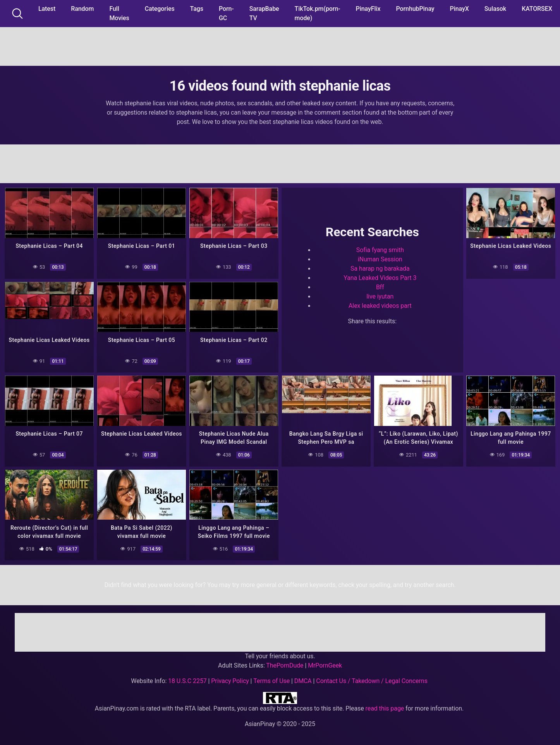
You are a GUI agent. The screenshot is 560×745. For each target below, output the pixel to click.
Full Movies (119, 13)
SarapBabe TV (264, 13)
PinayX (460, 9)
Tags (197, 9)
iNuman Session (380, 259)
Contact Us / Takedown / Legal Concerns (372, 680)
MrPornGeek (325, 665)
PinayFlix (368, 9)
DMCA (303, 680)
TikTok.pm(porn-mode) (318, 13)
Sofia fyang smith (380, 250)
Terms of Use (271, 680)
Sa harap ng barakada (380, 269)
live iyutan (380, 296)
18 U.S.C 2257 (187, 680)
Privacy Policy (230, 680)
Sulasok (495, 9)
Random (82, 9)
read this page (385, 708)
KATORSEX (537, 9)
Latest (47, 9)
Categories (160, 9)
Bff (380, 287)
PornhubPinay (415, 9)
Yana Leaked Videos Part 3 (380, 278)
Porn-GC (226, 13)
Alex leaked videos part (380, 306)
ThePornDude (285, 665)
